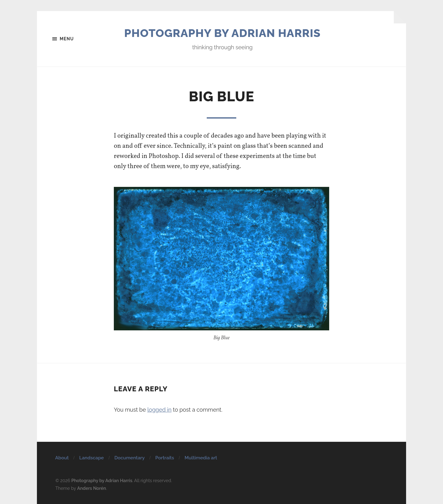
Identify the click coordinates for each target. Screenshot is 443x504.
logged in (160, 410)
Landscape (92, 458)
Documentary (130, 458)
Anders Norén (92, 488)
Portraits (165, 458)
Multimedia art (201, 458)
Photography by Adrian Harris (222, 33)
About (62, 458)
